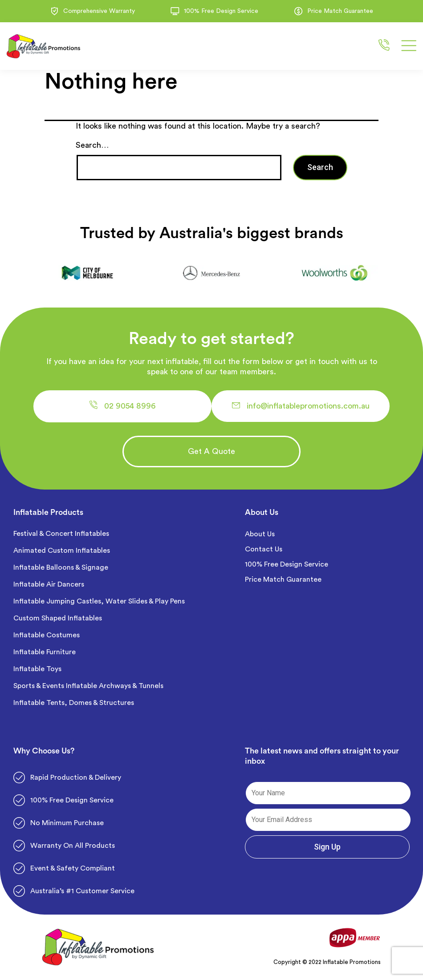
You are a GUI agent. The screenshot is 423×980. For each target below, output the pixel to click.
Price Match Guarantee (283, 579)
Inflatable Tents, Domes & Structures (74, 703)
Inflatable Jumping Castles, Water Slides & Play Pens (99, 601)
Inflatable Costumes (47, 635)
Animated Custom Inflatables (62, 551)
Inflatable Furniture (45, 652)
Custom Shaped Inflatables (58, 618)
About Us (260, 534)
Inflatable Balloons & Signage (61, 567)
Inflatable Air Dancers (49, 584)
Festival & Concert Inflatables (61, 534)
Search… (92, 145)
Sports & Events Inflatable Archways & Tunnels (88, 686)
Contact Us (264, 549)
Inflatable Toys (38, 669)
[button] (122, 406)
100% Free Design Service (287, 564)
